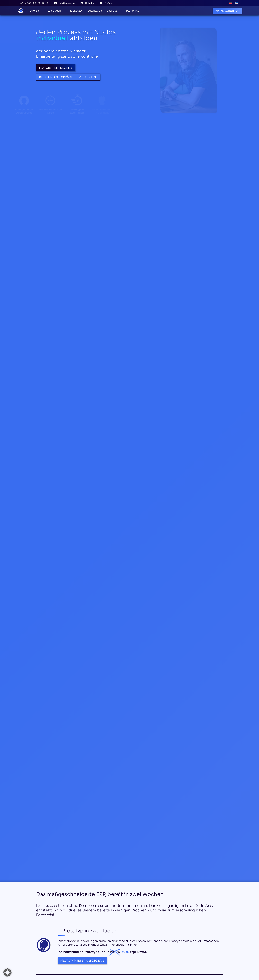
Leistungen (56, 11)
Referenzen (76, 11)
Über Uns (114, 11)
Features (35, 11)
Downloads (95, 11)
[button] (7, 973)
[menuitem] (230, 3)
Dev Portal (134, 11)
